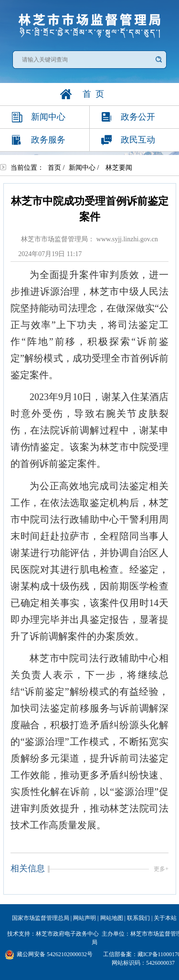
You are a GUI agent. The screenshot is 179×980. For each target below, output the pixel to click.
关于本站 (165, 918)
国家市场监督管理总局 (41, 918)
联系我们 (138, 918)
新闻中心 (82, 168)
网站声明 (84, 918)
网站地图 (112, 918)
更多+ (161, 869)
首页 (54, 168)
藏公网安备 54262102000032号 (49, 955)
